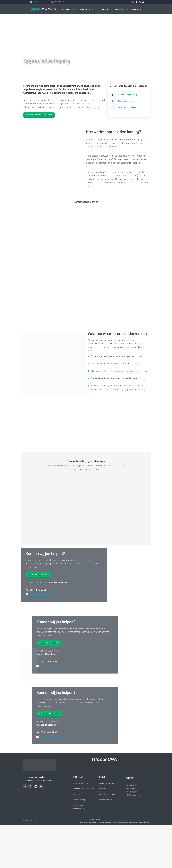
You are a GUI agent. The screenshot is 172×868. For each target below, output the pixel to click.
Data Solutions (79, 794)
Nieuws (102, 789)
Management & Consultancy (84, 789)
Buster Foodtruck (106, 800)
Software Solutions (80, 784)
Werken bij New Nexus (108, 784)
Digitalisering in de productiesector (80, 807)
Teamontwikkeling (126, 101)
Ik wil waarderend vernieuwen (39, 115)
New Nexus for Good (107, 794)
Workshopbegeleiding (127, 95)
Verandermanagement (128, 108)
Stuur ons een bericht (38, 575)
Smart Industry (79, 800)
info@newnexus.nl (133, 795)
